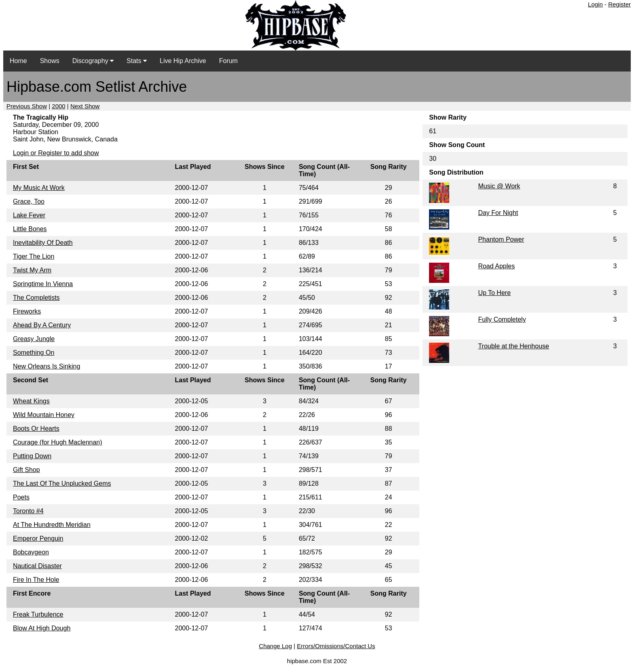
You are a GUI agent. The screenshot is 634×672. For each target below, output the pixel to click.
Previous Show (27, 106)
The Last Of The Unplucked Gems (62, 483)
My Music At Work (39, 188)
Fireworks (27, 311)
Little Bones (30, 229)
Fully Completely (502, 319)
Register (619, 4)
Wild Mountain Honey (44, 415)
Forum (228, 61)
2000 (58, 106)
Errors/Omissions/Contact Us (336, 646)
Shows (50, 61)
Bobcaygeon (31, 552)
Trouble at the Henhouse (514, 346)
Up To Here (494, 293)
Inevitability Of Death (43, 243)
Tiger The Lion (34, 256)
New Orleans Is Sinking (46, 366)
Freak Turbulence (38, 614)
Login (595, 4)
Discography (93, 61)
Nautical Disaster (37, 566)
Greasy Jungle (34, 339)
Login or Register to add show (56, 153)
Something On (34, 353)
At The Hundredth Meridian (52, 525)
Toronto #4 (28, 511)
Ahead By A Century (42, 325)
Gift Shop (26, 470)
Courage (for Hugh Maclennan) (58, 442)
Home (18, 61)
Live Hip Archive (183, 61)
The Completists (36, 298)
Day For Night (498, 213)
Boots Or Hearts (36, 429)
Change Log (275, 646)
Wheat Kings (31, 401)
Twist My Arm (32, 270)
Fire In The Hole (36, 580)
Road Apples (496, 266)
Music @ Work (499, 186)
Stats (137, 61)
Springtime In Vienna (43, 284)
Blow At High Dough (42, 628)
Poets (21, 497)
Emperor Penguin (38, 538)
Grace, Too (29, 201)
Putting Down (32, 456)
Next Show (85, 106)
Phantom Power (501, 239)
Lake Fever (29, 215)
